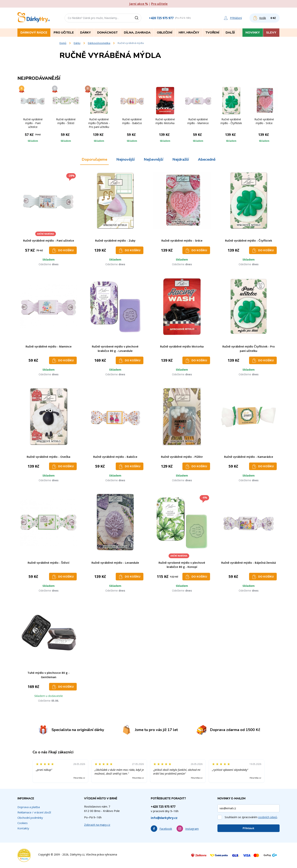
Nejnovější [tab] (125, 159)
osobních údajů (268, 817)
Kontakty (23, 828)
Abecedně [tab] (207, 159)
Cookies (23, 823)
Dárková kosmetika (99, 43)
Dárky (77, 43)
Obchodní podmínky (30, 818)
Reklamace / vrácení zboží (34, 812)
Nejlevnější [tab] (154, 159)
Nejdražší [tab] (181, 159)
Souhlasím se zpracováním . (251, 817)
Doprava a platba (29, 807)
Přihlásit (249, 828)
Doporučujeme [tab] (94, 159)
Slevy (271, 33)
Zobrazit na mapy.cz (97, 825)
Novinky (253, 33)
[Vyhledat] (138, 18)
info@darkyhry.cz (164, 818)
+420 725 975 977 (161, 18)
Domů (63, 43)
